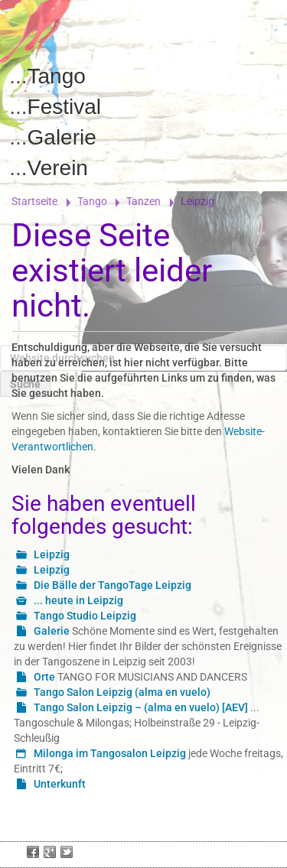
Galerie (62, 137)
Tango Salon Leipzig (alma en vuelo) (122, 692)
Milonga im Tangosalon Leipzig (110, 753)
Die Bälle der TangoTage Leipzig (113, 585)
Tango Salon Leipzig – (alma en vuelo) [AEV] (141, 707)
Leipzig (52, 554)
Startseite (34, 201)
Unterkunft (60, 784)
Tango (57, 76)
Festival (64, 107)
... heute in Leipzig (78, 600)
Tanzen (143, 201)
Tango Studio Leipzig (85, 616)
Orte (44, 677)
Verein (58, 168)
